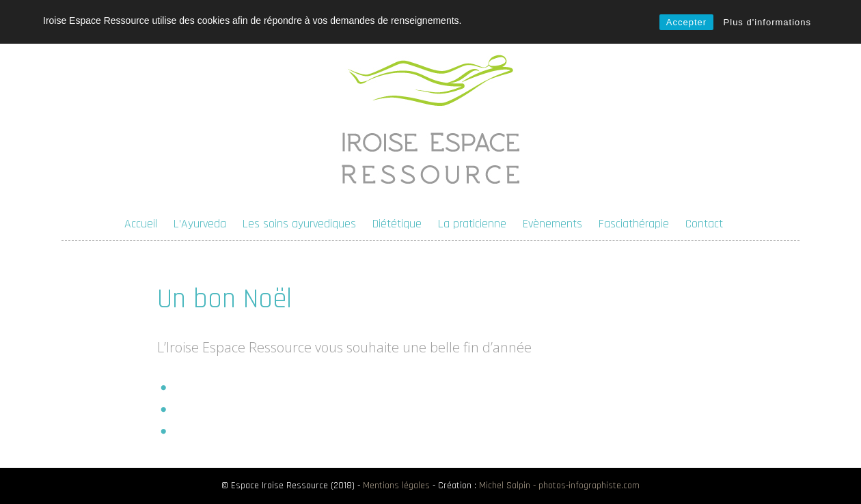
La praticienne (472, 224)
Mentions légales (396, 486)
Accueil (141, 224)
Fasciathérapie (634, 224)
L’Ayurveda (200, 224)
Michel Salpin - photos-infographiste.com (559, 486)
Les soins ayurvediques (299, 224)
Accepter (686, 22)
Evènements (552, 224)
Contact (704, 224)
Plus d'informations (767, 22)
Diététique (397, 224)
